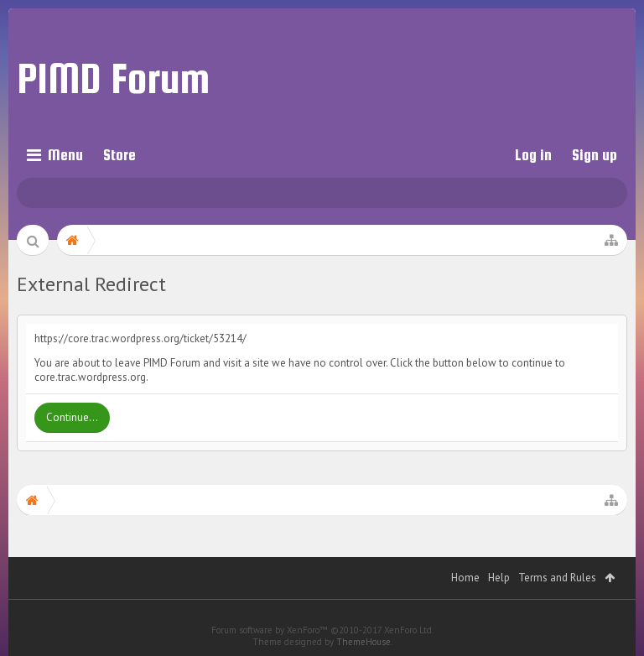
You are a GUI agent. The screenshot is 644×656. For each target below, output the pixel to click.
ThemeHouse (364, 642)
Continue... (72, 417)
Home (465, 578)
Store (119, 155)
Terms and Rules (557, 578)
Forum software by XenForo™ (322, 630)
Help (499, 578)
